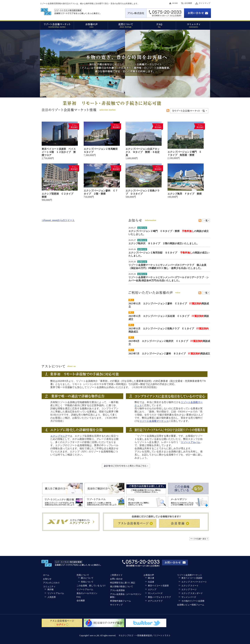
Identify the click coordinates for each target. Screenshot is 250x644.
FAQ (79, 597)
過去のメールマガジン (87, 593)
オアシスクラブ (155, 601)
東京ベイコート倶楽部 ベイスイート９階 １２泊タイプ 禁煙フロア (59, 152)
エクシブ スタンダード (192, 593)
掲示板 (51, 589)
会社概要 (188, 3)
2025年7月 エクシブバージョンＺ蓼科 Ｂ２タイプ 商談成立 (169, 354)
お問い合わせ (116, 579)
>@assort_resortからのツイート (58, 220)
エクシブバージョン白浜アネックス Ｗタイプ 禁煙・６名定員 (143, 152)
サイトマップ (205, 3)
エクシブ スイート (190, 586)
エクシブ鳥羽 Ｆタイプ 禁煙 (185, 194)
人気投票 (52, 597)
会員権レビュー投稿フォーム (191, 605)
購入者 (151, 578)
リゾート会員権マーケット (154, 421)
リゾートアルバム (190, 442)
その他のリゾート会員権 (193, 601)
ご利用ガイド (116, 575)
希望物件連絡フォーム (120, 601)
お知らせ (47, 579)
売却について (87, 582)
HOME (175, 3)
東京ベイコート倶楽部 (158, 586)
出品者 (151, 582)
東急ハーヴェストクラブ (159, 597)
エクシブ (152, 589)
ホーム (46, 575)
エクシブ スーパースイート (194, 582)
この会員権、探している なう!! (91, 586)
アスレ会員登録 (117, 590)
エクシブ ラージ (189, 589)
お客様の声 (149, 575)
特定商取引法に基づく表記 (123, 583)
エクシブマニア (59, 436)
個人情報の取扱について (122, 586)
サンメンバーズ (155, 593)
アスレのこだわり (51, 583)
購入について (87, 578)
